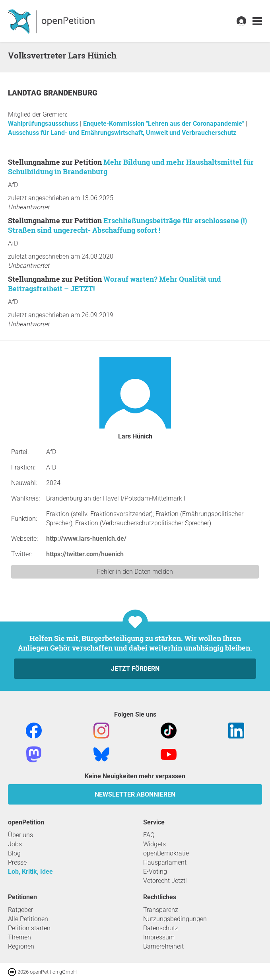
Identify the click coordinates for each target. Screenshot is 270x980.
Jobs (15, 844)
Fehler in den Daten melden (135, 572)
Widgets (154, 844)
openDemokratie (166, 853)
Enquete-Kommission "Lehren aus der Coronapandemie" (164, 124)
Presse (17, 862)
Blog (14, 853)
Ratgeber (20, 910)
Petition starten (29, 928)
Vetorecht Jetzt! (165, 881)
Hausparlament (165, 862)
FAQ (149, 835)
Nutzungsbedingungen (175, 919)
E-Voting (155, 872)
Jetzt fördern (135, 669)
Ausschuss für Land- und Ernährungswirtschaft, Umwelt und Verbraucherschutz (122, 133)
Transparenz (161, 910)
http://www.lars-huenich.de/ (86, 539)
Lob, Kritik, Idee (30, 872)
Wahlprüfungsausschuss (44, 124)
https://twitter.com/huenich (85, 554)
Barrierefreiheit (163, 946)
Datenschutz (161, 928)
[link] (257, 21)
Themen (19, 937)
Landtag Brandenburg (53, 93)
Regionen (21, 946)
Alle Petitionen (28, 919)
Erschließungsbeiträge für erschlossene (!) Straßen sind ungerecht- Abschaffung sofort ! (127, 225)
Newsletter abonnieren (135, 794)
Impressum (159, 937)
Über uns (20, 835)
